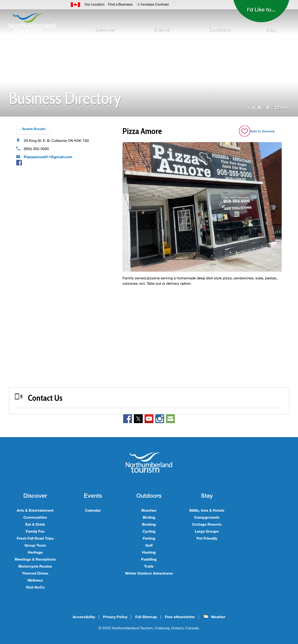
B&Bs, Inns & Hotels (207, 510)
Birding (149, 517)
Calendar (93, 510)
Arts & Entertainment (35, 510)
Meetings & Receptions (35, 559)
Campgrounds (207, 517)
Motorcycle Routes (35, 566)
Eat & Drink (35, 524)
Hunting (149, 552)
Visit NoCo (35, 587)
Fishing (149, 538)
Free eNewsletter (180, 617)
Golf (149, 545)
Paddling (149, 559)
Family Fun (35, 531)
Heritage (35, 552)
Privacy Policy (115, 617)
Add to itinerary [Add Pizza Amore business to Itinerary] (262, 131)
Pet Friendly (207, 538)
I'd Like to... (261, 9)
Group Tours (35, 545)
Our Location (95, 4)
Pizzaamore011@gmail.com (48, 157)
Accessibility (84, 617)
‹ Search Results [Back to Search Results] (33, 129)
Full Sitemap (146, 617)
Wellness (35, 580)
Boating (149, 524)
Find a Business (120, 4)
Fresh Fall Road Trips (35, 538)
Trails (149, 566)
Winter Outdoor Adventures (149, 573)
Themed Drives (35, 573)
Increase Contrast (155, 4)
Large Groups (207, 531)
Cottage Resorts (207, 524)
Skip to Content (0, 0)
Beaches (149, 510)
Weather (218, 617)
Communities (35, 517)
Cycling (149, 531)
